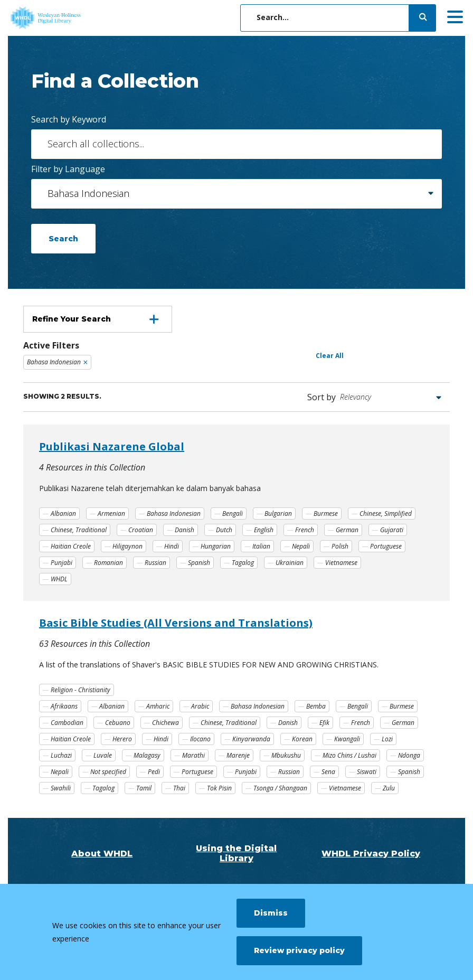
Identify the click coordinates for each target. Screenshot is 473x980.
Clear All (330, 356)
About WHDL (102, 854)
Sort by (321, 397)
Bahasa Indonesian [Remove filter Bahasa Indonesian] (54, 362)
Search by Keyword (69, 119)
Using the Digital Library (236, 853)
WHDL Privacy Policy (371, 854)
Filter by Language (68, 169)
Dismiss (271, 913)
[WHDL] (87, 18)
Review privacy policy (299, 950)
